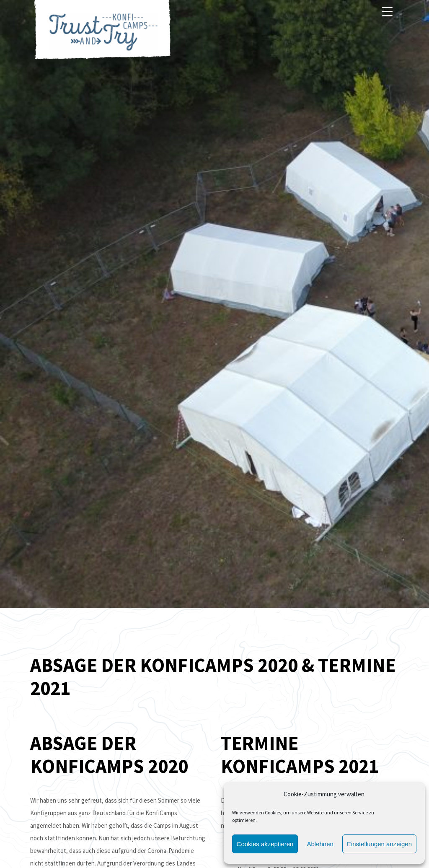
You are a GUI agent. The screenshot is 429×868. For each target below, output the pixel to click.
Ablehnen (320, 844)
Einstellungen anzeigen (379, 844)
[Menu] (387, 11)
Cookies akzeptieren (265, 844)
